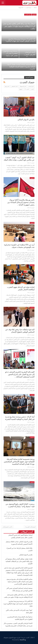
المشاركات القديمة (30, 527)
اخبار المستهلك (23, 86)
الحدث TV (27, 89)
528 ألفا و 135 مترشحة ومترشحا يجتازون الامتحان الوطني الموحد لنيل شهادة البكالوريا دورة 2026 (18, 604)
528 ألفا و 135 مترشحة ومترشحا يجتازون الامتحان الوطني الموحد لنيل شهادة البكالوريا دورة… (21, 41)
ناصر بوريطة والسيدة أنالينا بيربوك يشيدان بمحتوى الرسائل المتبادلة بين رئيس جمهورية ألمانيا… (21, 202)
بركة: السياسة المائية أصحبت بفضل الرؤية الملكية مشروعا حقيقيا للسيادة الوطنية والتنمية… (21, 66)
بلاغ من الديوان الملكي (26, 120)
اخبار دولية (7, 86)
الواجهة (34, 15)
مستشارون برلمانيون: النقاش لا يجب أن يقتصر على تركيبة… (10, 53)
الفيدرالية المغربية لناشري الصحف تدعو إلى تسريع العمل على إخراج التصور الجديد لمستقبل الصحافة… (20, 374)
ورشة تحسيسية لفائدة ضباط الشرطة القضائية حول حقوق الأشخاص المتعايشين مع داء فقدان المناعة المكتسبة (19, 462)
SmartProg (23, 640)
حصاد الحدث (28, 15)
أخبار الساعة (31, 86)
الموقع (21, 89)
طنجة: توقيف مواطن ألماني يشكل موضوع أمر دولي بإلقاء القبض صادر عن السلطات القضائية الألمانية (19, 561)
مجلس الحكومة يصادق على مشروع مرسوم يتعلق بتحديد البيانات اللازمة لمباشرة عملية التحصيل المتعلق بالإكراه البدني (20, 582)
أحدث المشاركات (7, 527)
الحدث (32, 89)
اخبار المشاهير (15, 86)
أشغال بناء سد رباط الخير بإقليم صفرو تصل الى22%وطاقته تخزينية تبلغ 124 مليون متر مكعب (19, 26)
